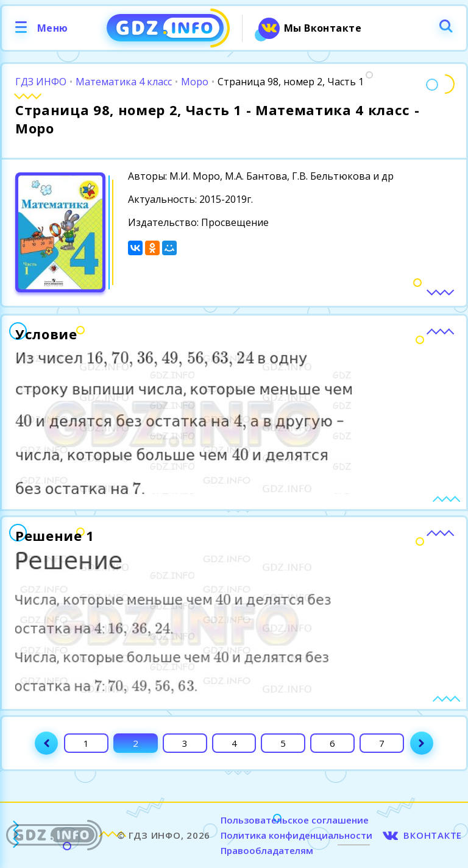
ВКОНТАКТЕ (433, 835)
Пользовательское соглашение (295, 820)
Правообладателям (267, 850)
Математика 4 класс (124, 82)
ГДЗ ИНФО (41, 82)
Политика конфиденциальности (296, 835)
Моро (195, 82)
